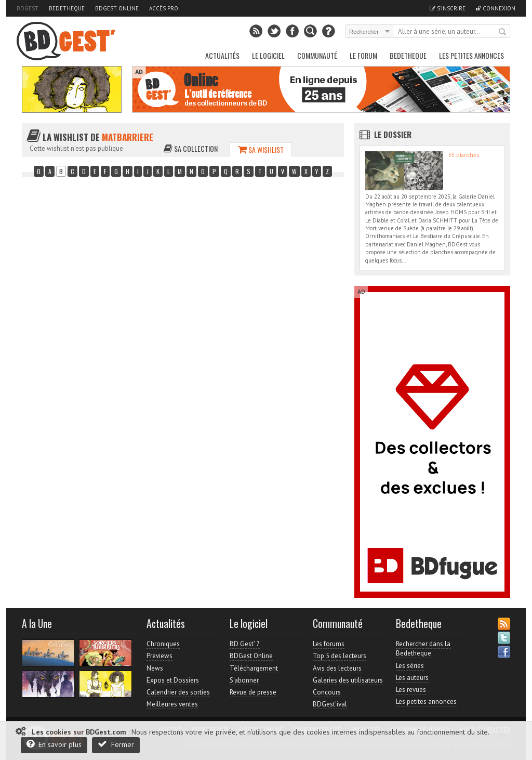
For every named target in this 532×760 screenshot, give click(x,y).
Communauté (317, 55)
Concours (327, 692)
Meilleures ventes (172, 704)
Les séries (410, 666)
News (155, 668)
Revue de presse (253, 692)
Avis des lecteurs (337, 668)
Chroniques (163, 644)
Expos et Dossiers (173, 680)
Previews (159, 656)
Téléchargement (254, 668)
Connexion (496, 8)
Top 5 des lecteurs (340, 656)
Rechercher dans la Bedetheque (423, 648)
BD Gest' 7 (245, 644)
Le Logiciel (268, 55)
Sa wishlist (261, 149)
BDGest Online (117, 8)
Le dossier (393, 134)
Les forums (329, 644)
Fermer (116, 744)
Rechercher (503, 32)
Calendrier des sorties (178, 692)
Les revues (411, 690)
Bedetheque (67, 8)
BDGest (28, 8)
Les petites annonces (471, 55)
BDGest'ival (330, 704)
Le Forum (363, 55)
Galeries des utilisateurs (348, 680)
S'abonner (244, 680)
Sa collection (191, 148)
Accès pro (164, 8)
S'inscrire (448, 8)
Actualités (222, 55)
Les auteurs (412, 678)
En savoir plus (54, 744)
